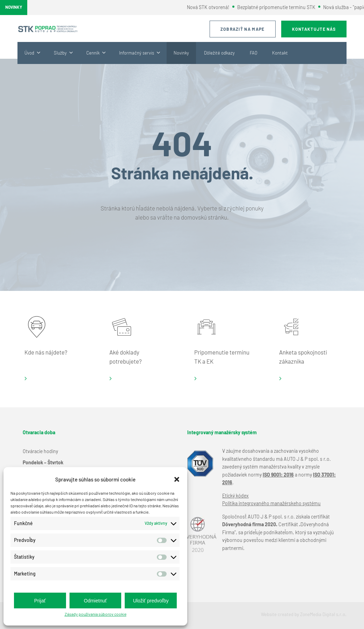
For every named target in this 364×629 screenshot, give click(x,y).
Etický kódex (235, 496)
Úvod (29, 53)
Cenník (93, 53)
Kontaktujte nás (314, 29)
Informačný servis (137, 53)
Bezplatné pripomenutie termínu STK (279, 7)
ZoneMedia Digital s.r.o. (323, 614)
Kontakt (280, 53)
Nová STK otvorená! (211, 7)
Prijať (40, 601)
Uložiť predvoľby (151, 601)
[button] (177, 479)
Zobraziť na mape (243, 29)
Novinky (181, 53)
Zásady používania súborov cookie (96, 614)
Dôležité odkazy (219, 53)
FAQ (253, 53)
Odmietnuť (95, 601)
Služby (60, 53)
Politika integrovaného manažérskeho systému (271, 503)
